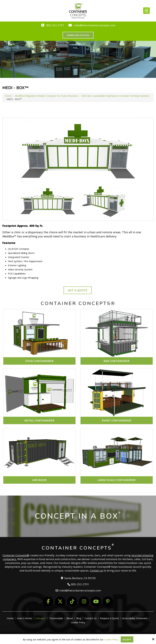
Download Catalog (78, 35)
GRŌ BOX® (39, 480)
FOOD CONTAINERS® (39, 361)
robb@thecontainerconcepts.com (95, 25)
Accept (127, 639)
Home (8, 96)
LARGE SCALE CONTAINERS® (117, 480)
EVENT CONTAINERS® (117, 420)
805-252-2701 (55, 25)
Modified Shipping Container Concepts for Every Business (47, 96)
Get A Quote (78, 290)
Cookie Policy (111, 639)
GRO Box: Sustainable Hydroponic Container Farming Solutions (115, 96)
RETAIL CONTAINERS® (39, 420)
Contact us (97, 570)
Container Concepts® (16, 555)
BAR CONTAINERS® (117, 361)
